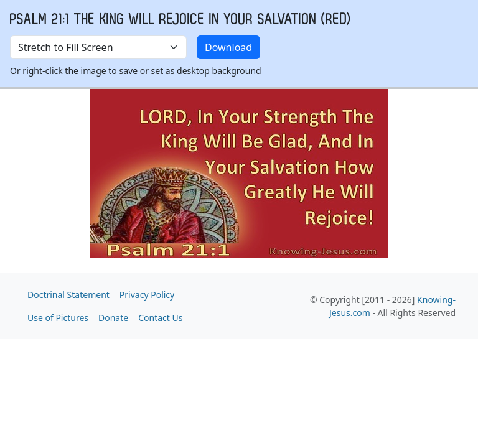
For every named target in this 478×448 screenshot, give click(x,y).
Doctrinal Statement (68, 295)
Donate (113, 318)
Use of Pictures (58, 318)
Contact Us (160, 318)
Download (228, 47)
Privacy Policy (147, 295)
